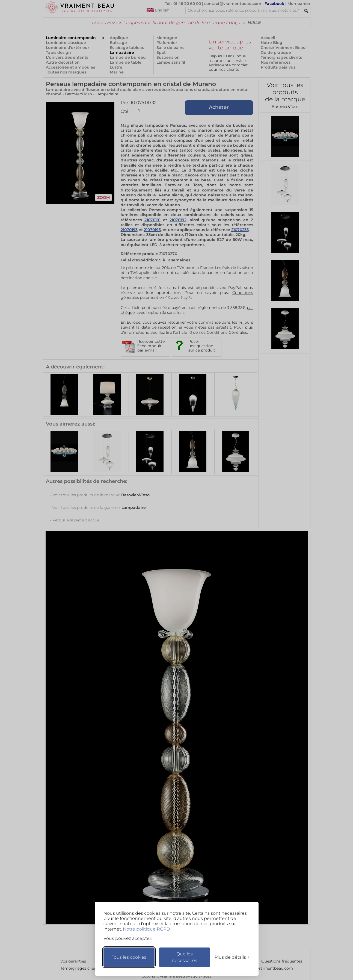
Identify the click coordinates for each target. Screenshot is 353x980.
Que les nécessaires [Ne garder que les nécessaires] (184, 957)
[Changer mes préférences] (230, 957)
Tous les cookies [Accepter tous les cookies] (129, 957)
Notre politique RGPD (146, 929)
